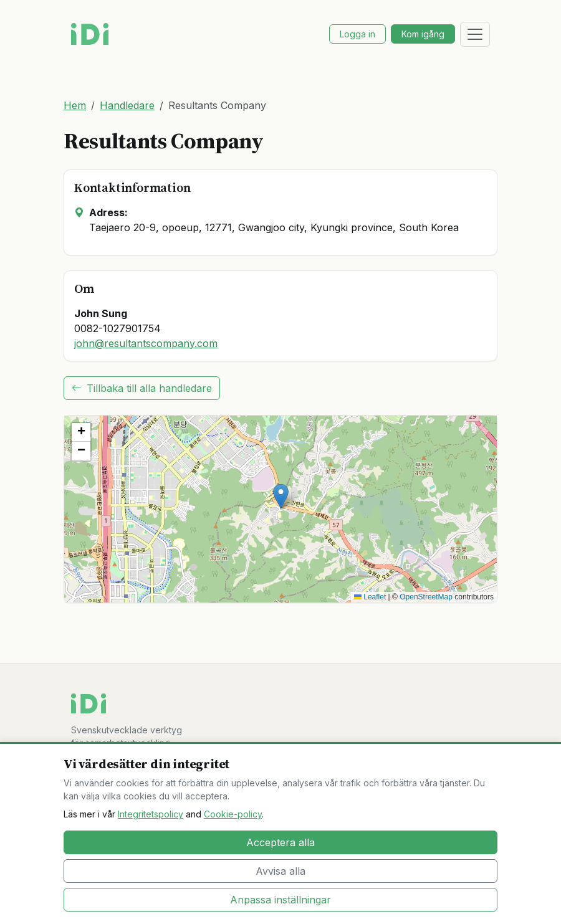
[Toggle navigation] (475, 34)
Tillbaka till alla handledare (142, 388)
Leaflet (370, 597)
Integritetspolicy (151, 814)
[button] (281, 496)
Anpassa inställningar (280, 900)
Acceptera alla (280, 842)
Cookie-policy (233, 814)
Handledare (127, 105)
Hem (75, 105)
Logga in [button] (357, 34)
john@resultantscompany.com (146, 343)
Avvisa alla (280, 871)
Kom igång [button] (423, 34)
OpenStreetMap (426, 597)
